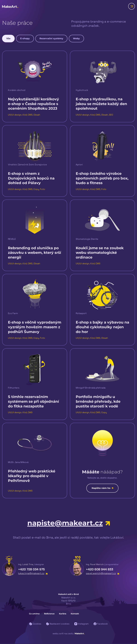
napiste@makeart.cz (69, 523)
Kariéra (63, 614)
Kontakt (75, 614)
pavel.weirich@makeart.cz (102, 574)
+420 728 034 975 (31, 570)
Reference (49, 614)
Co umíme (34, 614)
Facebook (101, 624)
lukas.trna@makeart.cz (33, 574)
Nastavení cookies (58, 624)
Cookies (35, 624)
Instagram (81, 624)
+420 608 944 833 (100, 570)
